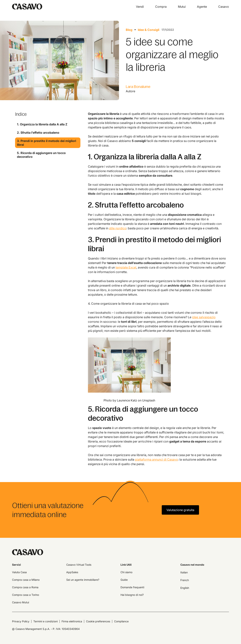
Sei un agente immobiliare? (83, 580)
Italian (184, 572)
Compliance (121, 621)
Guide (124, 580)
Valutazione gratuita (180, 510)
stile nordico (118, 228)
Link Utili (126, 565)
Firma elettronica (72, 621)
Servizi (16, 565)
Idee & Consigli (149, 30)
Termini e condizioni (45, 621)
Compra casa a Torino (26, 595)
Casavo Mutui (21, 602)
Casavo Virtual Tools (79, 565)
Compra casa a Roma (25, 587)
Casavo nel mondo (192, 565)
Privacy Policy (21, 621)
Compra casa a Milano (26, 580)
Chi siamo (126, 572)
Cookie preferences (98, 621)
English (185, 588)
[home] (27, 7)
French (185, 580)
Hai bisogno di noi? (132, 595)
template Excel (126, 267)
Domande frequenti (132, 587)
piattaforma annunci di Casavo (156, 459)
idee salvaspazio (204, 317)
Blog (129, 30)
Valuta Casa (19, 572)
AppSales (72, 572)
